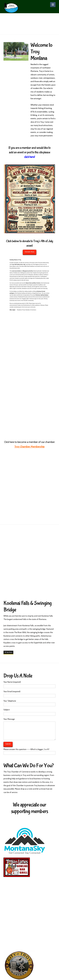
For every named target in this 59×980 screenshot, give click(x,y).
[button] (53, 5)
